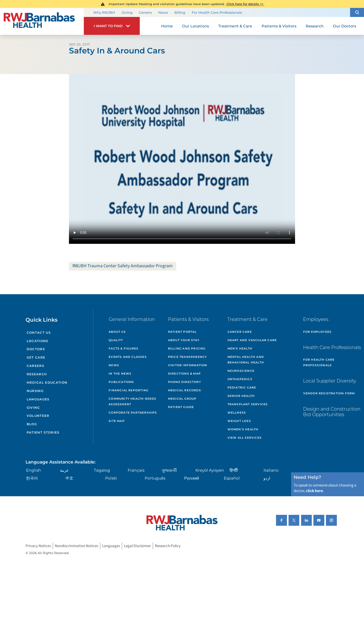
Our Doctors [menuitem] (344, 26)
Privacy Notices (38, 546)
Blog (32, 424)
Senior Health (241, 396)
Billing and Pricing (187, 348)
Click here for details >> (245, 4)
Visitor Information (188, 365)
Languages (38, 399)
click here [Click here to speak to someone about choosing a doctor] (314, 491)
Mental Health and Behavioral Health (246, 360)
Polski (111, 478)
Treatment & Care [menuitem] (235, 26)
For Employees (317, 332)
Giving (127, 13)
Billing (180, 13)
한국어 (32, 478)
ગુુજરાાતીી (169, 470)
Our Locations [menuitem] (195, 26)
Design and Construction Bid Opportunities (332, 412)
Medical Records (185, 390)
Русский (192, 478)
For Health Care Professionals (217, 13)
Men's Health (240, 348)
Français (136, 470)
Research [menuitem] (315, 26)
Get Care (36, 357)
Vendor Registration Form (329, 393)
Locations (37, 341)
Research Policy (168, 546)
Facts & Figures (123, 348)
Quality (116, 340)
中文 (69, 478)
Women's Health (243, 429)
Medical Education (47, 382)
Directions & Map (184, 374)
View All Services (245, 438)
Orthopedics (240, 379)
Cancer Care (240, 332)
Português (155, 478)
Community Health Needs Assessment (132, 401)
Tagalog (102, 470)
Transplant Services (248, 404)
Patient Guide (181, 407)
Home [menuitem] (167, 26)
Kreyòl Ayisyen (210, 470)
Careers (145, 13)
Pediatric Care (242, 387)
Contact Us (39, 333)
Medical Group (182, 399)
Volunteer (38, 416)
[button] (357, 12)
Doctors (36, 349)
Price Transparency (188, 357)
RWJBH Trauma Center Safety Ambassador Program (123, 266)
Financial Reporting (128, 390)
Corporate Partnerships (133, 413)
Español (232, 478)
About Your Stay (184, 340)
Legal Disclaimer (137, 546)
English (34, 470)
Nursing (35, 391)
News (163, 13)
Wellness (237, 413)
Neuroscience (241, 371)
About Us (117, 332)
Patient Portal (182, 332)
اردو (267, 478)
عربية (64, 470)
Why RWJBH (104, 13)
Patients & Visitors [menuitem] (279, 26)
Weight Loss (239, 421)
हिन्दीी (234, 470)
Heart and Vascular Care (252, 340)
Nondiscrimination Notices (76, 546)
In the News (120, 374)
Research (37, 374)
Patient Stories (43, 432)
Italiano (271, 470)
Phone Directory (185, 382)
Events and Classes (128, 357)
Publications (121, 382)
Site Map (117, 421)
